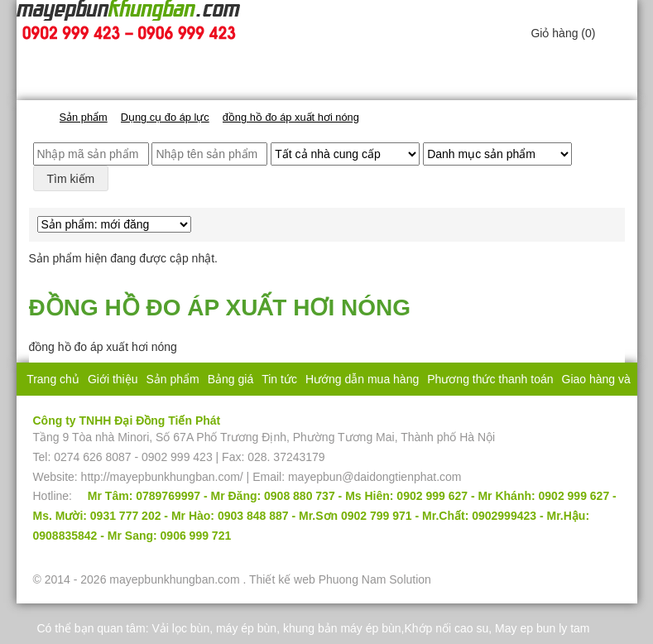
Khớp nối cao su (446, 628)
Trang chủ (53, 379)
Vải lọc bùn (180, 628)
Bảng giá (230, 379)
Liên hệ (387, 412)
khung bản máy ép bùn (342, 628)
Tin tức (279, 379)
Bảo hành (335, 412)
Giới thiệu (113, 379)
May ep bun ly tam (542, 628)
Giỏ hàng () (563, 33)
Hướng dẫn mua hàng (362, 379)
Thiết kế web (282, 579)
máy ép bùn (246, 628)
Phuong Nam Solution (375, 579)
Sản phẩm (172, 379)
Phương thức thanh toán (490, 379)
